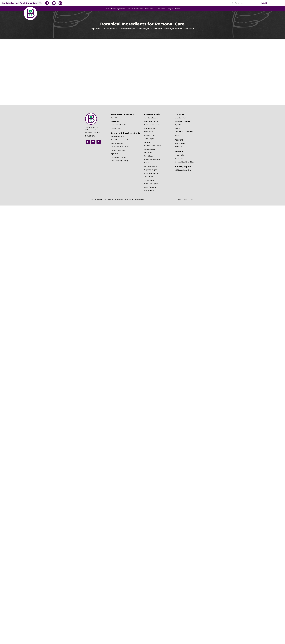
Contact (178, 9)
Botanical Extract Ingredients (116, 9)
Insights (170, 9)
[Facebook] (88, 142)
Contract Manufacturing (135, 9)
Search (264, 3)
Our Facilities (150, 9)
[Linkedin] (93, 142)
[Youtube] (99, 142)
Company (161, 9)
